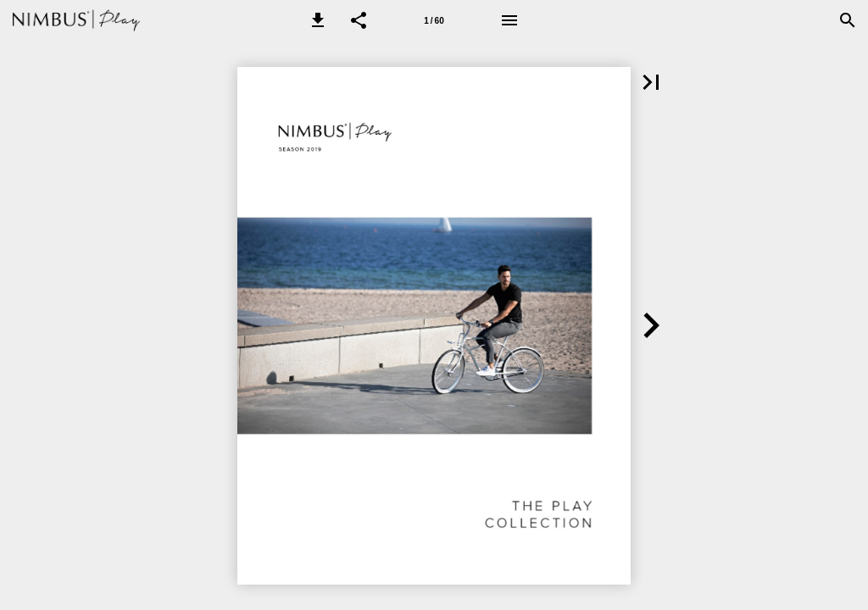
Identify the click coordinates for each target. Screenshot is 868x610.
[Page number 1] (434, 20)
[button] (318, 20)
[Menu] (509, 20)
